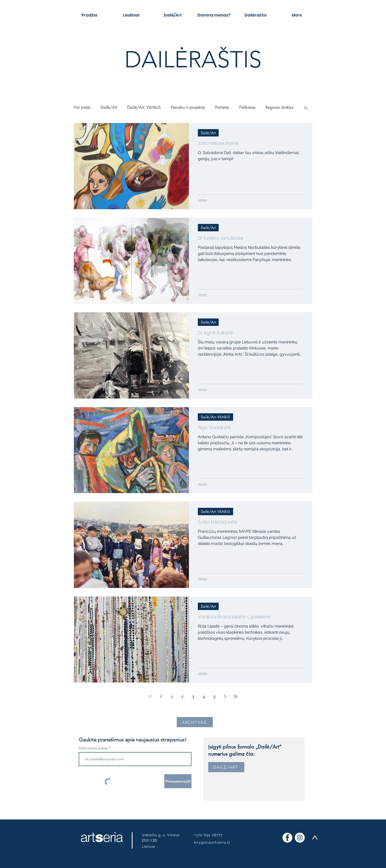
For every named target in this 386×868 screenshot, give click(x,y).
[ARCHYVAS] (195, 722)
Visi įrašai (82, 107)
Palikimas (247, 107)
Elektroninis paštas (93, 748)
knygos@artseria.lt (212, 842)
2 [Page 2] (182, 697)
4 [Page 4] (204, 697)
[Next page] (225, 696)
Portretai (222, 107)
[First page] (150, 696)
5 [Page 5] (214, 697)
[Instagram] (300, 838)
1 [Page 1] (172, 697)
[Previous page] (161, 696)
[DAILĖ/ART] (226, 767)
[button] (306, 108)
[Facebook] (287, 838)
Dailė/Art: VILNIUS (144, 107)
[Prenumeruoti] (178, 781)
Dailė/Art (109, 107)
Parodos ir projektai (188, 107)
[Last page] (236, 696)
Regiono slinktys (279, 107)
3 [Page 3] (193, 697)
